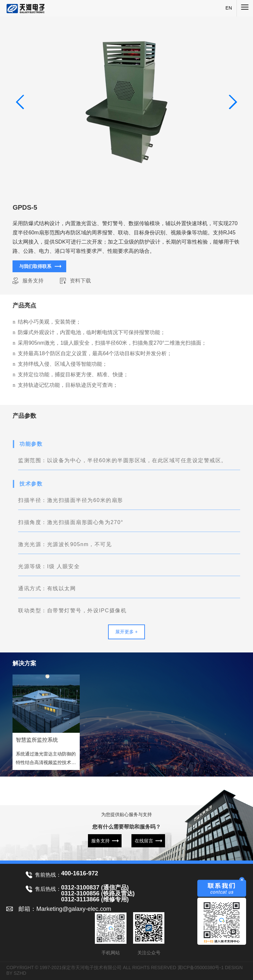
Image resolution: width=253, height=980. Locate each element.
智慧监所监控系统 (37, 740)
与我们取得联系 (35, 266)
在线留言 (144, 841)
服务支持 (33, 281)
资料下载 (80, 281)
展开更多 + (126, 632)
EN (229, 8)
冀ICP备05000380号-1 (201, 967)
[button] (233, 102)
